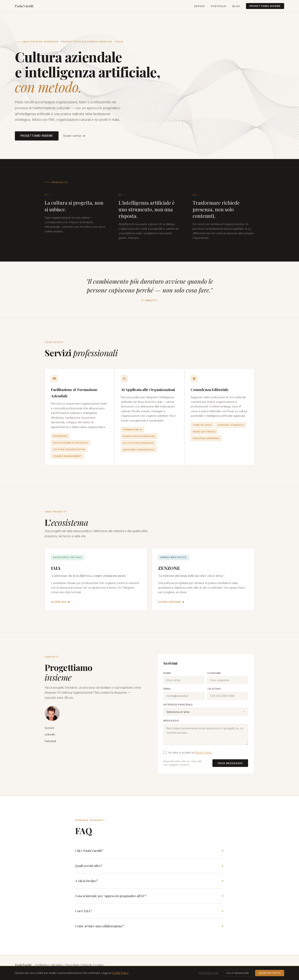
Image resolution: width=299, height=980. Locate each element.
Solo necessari (238, 973)
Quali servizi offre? (89, 866)
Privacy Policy (203, 753)
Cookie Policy (120, 973)
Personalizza (209, 973)
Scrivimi (49, 728)
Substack (51, 741)
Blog (236, 6)
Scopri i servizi (74, 136)
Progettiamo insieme (265, 6)
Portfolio (219, 6)
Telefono (214, 689)
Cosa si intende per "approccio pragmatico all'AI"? (111, 896)
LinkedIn (50, 734)
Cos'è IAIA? (83, 911)
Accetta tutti (270, 973)
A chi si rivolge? (86, 881)
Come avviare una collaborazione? (99, 926)
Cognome (214, 673)
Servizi (199, 6)
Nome (167, 673)
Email (167, 689)
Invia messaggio (230, 763)
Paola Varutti (24, 6)
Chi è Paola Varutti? (89, 851)
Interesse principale (178, 705)
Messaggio (171, 721)
